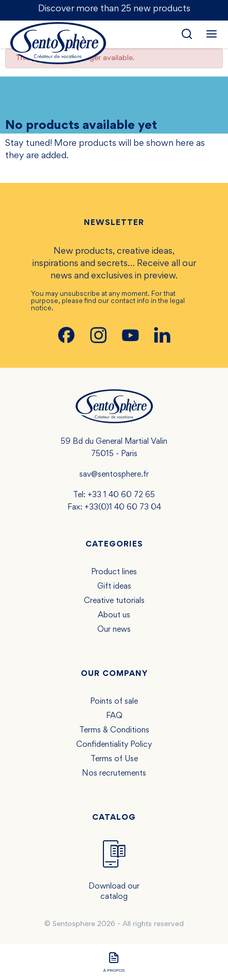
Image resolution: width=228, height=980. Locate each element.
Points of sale (114, 702)
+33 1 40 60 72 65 (121, 495)
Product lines (114, 572)
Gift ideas (114, 587)
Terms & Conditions (114, 730)
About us (114, 615)
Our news (114, 630)
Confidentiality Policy (114, 745)
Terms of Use (114, 759)
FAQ (114, 716)
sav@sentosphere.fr (114, 475)
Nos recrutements (114, 774)
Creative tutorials (114, 601)
